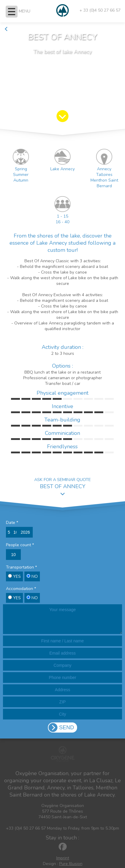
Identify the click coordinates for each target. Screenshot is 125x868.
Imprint (63, 858)
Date (12, 523)
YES (14, 576)
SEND (66, 728)
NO (32, 576)
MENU (25, 11)
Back (12, 29)
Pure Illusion (71, 864)
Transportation (21, 567)
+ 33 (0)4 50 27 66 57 (100, 10)
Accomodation (21, 589)
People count (20, 545)
